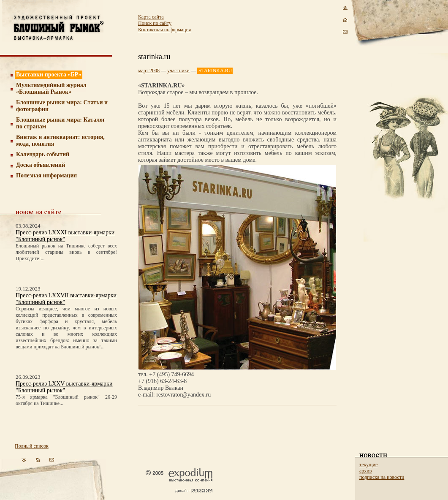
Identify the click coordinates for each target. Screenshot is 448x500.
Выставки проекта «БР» (49, 75)
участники (178, 71)
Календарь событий (43, 154)
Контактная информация (164, 30)
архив (365, 471)
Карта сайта (151, 17)
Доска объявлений (41, 165)
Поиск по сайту (155, 23)
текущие (368, 465)
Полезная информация (46, 175)
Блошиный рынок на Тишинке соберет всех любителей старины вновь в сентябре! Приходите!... (66, 252)
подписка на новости (382, 477)
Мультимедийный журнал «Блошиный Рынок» (51, 88)
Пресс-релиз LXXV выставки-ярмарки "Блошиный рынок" (64, 387)
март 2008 (149, 71)
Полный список (32, 446)
